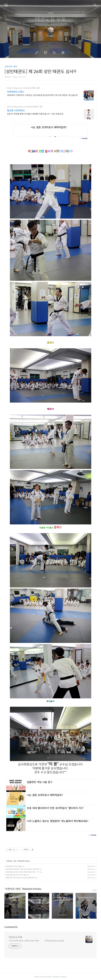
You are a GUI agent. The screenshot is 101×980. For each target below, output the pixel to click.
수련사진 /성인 (11, 67)
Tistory (64, 977)
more (95, 890)
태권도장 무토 (51, 19)
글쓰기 (37, 53)
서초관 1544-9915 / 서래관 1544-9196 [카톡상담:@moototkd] (36, 941)
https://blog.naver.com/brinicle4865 (23, 107)
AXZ (50, 977)
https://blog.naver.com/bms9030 (21, 88)
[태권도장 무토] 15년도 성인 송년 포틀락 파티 (20, 878)
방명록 (46, 53)
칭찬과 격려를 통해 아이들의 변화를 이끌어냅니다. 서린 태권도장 (35, 114)
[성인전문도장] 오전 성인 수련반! (16, 875)
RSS (55, 53)
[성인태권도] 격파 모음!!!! (14, 866)
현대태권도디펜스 (16, 92)
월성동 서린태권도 (16, 111)
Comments (11, 927)
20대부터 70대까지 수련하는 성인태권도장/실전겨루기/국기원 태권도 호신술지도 (43, 95)
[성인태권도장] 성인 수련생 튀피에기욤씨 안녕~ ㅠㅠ (23, 872)
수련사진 (9, 861)
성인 (15, 861)
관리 (63, 53)
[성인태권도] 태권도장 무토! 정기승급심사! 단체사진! (22, 869)
